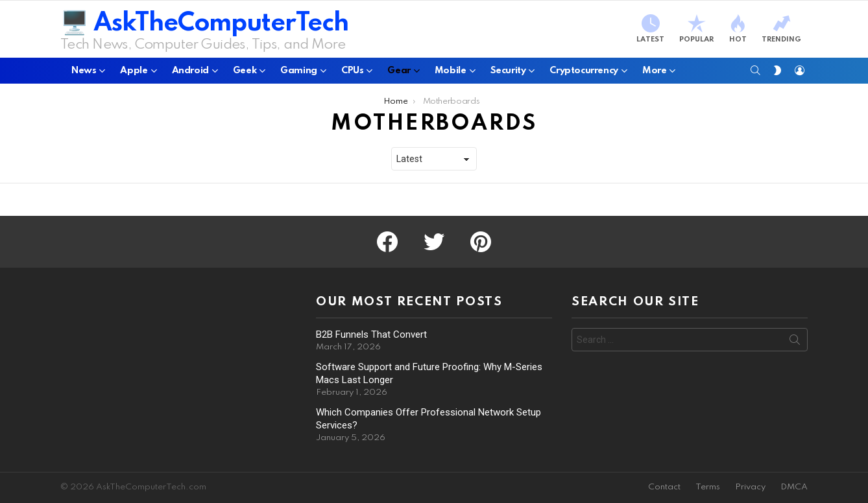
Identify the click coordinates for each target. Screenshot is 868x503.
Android (190, 71)
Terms (708, 487)
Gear (399, 71)
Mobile (451, 71)
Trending (781, 29)
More (654, 71)
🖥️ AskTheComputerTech (204, 24)
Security (508, 71)
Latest (650, 29)
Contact (664, 487)
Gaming (299, 71)
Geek (245, 71)
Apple (134, 71)
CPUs (352, 71)
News (84, 71)
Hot (738, 29)
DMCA (794, 487)
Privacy (750, 487)
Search (795, 342)
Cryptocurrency (584, 71)
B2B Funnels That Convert (371, 334)
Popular (696, 29)
